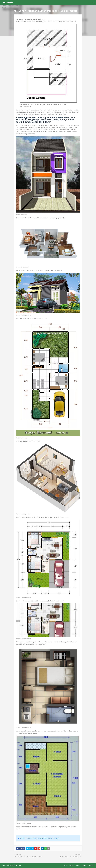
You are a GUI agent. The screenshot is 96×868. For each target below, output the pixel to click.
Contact (71, 865)
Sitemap (78, 865)
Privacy (84, 865)
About (65, 865)
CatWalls (8, 865)
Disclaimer (91, 865)
